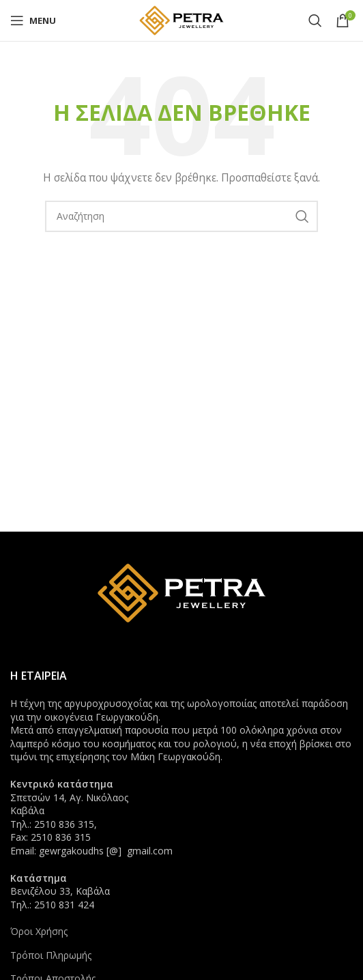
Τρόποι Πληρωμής (51, 955)
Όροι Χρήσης (39, 931)
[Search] (315, 20)
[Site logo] (181, 19)
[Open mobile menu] (33, 20)
